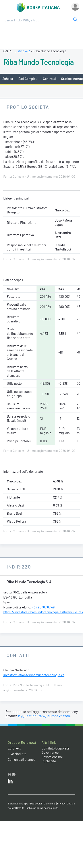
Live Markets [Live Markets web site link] (17, 754)
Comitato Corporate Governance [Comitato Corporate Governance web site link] (56, 750)
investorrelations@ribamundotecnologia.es (34, 675)
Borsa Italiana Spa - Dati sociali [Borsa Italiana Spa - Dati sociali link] (25, 803)
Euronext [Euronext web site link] (14, 748)
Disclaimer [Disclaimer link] (50, 803)
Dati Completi (28, 79)
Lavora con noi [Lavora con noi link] (52, 757)
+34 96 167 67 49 (43, 607)
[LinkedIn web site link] (10, 782)
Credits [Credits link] (20, 808)
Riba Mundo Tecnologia (39, 62)
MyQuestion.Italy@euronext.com (44, 716)
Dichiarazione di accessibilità (42, 808)
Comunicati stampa (22, 759)
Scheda (8, 79)
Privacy (61, 803)
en (14, 774)
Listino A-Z (22, 51)
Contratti (49, 79)
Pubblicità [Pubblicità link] (49, 761)
